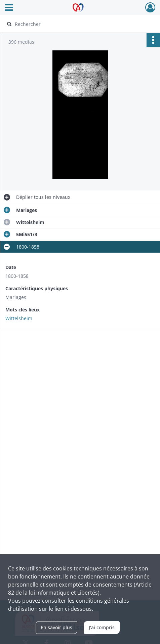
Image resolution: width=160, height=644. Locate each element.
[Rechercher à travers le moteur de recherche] (77, 24)
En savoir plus (56, 627)
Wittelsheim (19, 318)
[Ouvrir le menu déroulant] (9, 8)
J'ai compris (102, 627)
